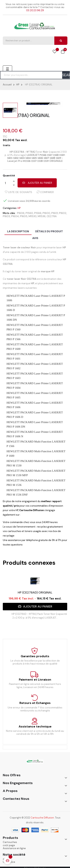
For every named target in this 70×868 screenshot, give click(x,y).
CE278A (52, 216)
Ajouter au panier (37, 183)
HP (19, 208)
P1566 (38, 213)
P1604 (15, 216)
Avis (35, 238)
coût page (9, 845)
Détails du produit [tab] (49, 231)
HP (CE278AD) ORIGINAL (35, 592)
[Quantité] (8, 183)
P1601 (55, 213)
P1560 (29, 213)
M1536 (42, 216)
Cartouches (10, 842)
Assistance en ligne (14, 848)
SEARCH (66, 75)
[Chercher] (35, 75)
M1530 (33, 216)
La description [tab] (18, 231)
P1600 (46, 213)
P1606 (21, 213)
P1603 (6, 216)
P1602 (63, 213)
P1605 (24, 216)
